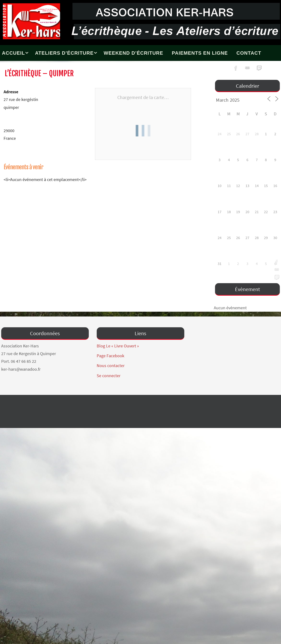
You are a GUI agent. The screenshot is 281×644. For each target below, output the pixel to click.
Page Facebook (111, 356)
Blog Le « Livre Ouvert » (118, 346)
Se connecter (109, 376)
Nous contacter (111, 366)
